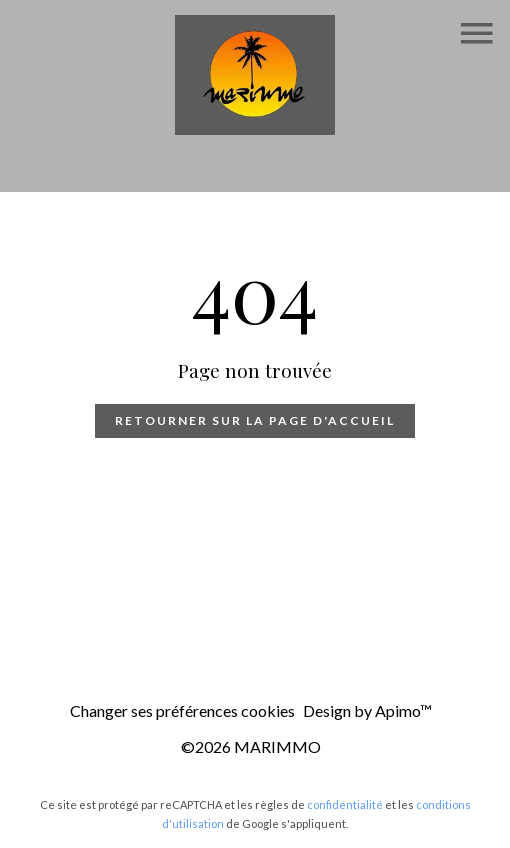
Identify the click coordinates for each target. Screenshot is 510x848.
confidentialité (345, 804)
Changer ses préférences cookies (182, 710)
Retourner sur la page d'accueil (255, 420)
